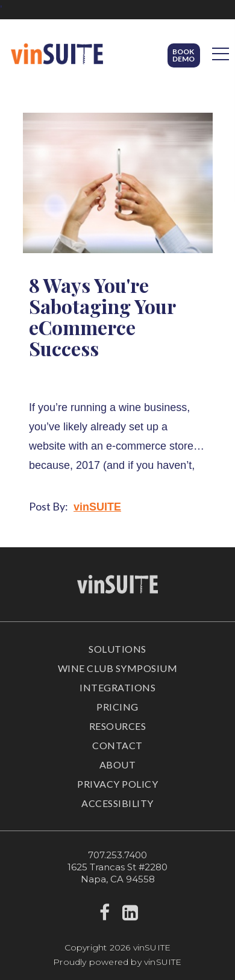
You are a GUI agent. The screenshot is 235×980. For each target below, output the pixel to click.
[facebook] (105, 916)
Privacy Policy (117, 784)
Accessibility (117, 803)
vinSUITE (97, 507)
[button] (184, 55)
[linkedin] (130, 916)
